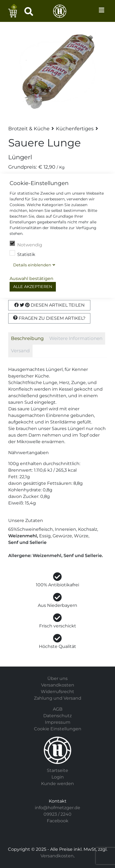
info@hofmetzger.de (58, 808)
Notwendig (26, 244)
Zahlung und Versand (58, 698)
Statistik (22, 254)
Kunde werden (58, 784)
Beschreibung (27, 338)
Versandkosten (58, 685)
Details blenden (32, 265)
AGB (58, 709)
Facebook (58, 821)
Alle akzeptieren (33, 287)
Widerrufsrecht (58, 692)
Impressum (58, 722)
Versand (20, 351)
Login (58, 777)
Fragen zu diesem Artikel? (49, 318)
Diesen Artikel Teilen (49, 305)
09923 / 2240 (58, 814)
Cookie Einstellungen (58, 729)
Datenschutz (58, 716)
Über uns (58, 678)
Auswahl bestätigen (31, 279)
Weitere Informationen (76, 338)
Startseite (58, 770)
